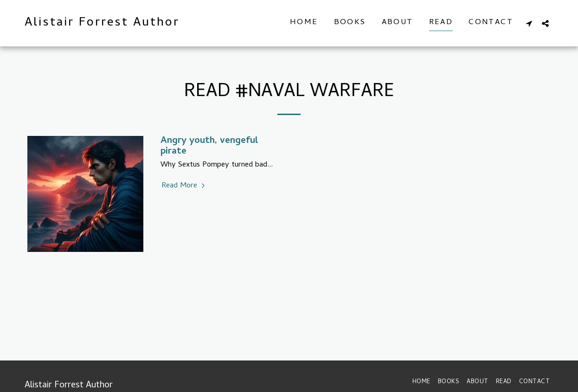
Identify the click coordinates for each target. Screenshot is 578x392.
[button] (529, 23)
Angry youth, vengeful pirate (209, 146)
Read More (184, 186)
